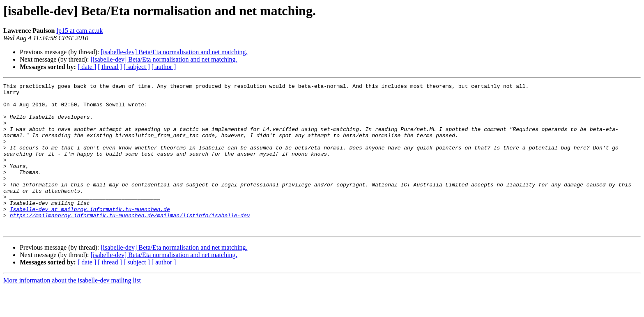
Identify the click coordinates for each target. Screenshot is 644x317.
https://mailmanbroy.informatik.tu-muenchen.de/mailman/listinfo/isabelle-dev (130, 242)
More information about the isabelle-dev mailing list (72, 310)
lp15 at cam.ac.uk (79, 31)
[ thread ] (110, 67)
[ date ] (87, 67)
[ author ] (164, 67)
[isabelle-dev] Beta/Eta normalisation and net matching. (174, 52)
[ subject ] (137, 67)
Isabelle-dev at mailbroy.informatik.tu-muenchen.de (90, 235)
